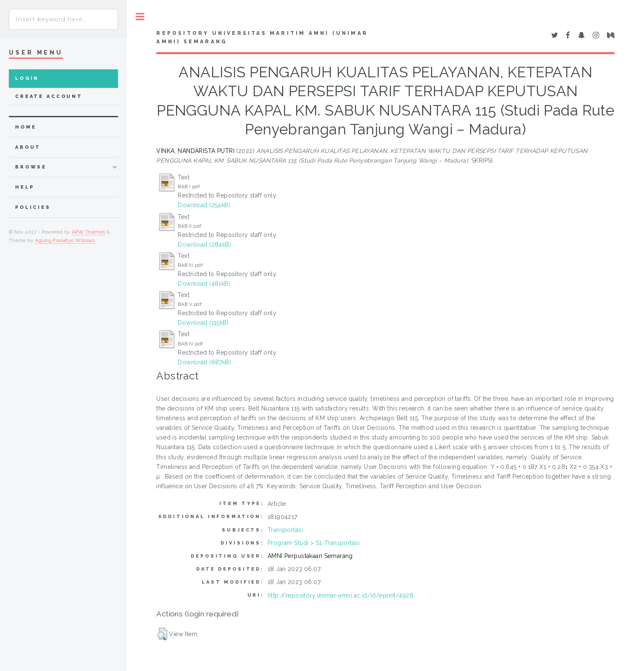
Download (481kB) (204, 284)
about (28, 147)
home (26, 127)
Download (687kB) (204, 362)
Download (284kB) (204, 245)
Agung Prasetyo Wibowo (65, 240)
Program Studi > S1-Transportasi (314, 543)
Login (27, 78)
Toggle (140, 17)
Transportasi (285, 530)
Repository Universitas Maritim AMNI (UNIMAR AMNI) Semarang (262, 37)
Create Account (49, 96)
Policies (33, 207)
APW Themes (89, 232)
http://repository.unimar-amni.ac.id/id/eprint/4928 (340, 595)
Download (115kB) (203, 323)
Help (25, 187)
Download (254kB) (204, 205)
